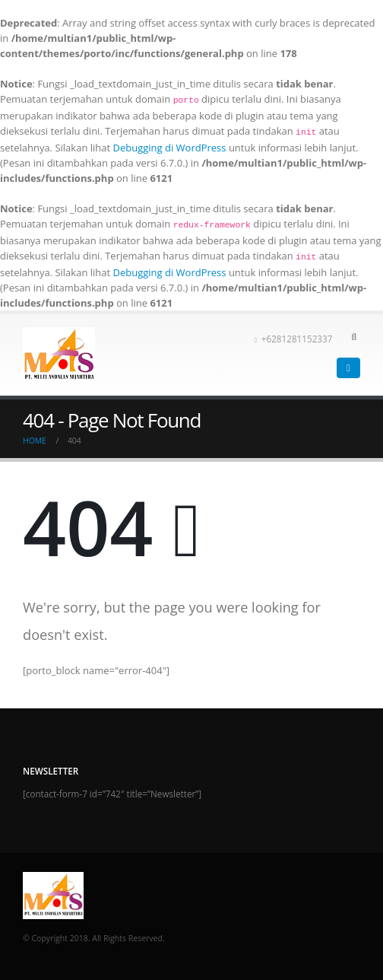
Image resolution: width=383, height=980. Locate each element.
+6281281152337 (293, 339)
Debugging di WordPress (170, 148)
